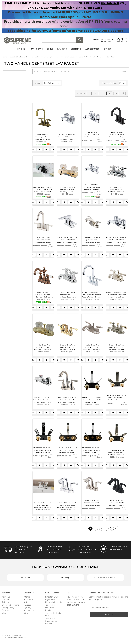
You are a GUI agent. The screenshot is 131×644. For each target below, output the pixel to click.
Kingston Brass (52, 597)
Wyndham (50, 600)
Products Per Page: (110, 83)
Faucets (63, 49)
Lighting (77, 49)
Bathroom (38, 49)
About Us (6, 597)
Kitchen (23, 49)
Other (109, 49)
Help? (95, 39)
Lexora (48, 616)
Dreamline (50, 608)
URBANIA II (110, 3)
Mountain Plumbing (54, 602)
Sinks (51, 49)
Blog (4, 613)
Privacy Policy (8, 608)
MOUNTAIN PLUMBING (104, 12)
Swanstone (50, 618)
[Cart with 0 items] (122, 40)
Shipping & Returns (10, 605)
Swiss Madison (52, 621)
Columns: (81, 93)
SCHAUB (44, 31)
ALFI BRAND (68, 12)
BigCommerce (16, 635)
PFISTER (96, 22)
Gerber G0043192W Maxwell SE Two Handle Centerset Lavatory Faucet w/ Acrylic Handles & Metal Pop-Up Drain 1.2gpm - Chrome (67, 137)
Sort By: (39, 83)
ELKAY (48, 610)
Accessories (94, 49)
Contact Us (7, 600)
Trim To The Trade (53, 613)
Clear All (124, 72)
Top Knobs (50, 605)
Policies (5, 602)
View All (49, 624)
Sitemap (6, 610)
